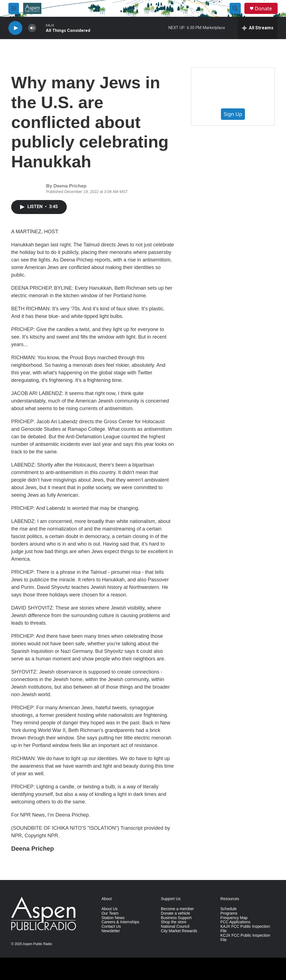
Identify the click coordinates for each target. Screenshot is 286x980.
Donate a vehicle (175, 913)
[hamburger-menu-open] (14, 8)
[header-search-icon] (235, 8)
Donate (263, 9)
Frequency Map (234, 918)
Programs (229, 913)
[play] (15, 28)
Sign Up (233, 114)
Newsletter (111, 931)
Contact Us (111, 927)
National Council (175, 927)
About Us (109, 909)
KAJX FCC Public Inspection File (245, 929)
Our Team (110, 913)
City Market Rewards (179, 931)
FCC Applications (235, 922)
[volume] (32, 28)
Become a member (177, 909)
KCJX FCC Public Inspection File (245, 938)
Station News (113, 918)
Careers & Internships (120, 922)
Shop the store (174, 922)
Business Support (176, 918)
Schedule (228, 909)
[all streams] (258, 28)
